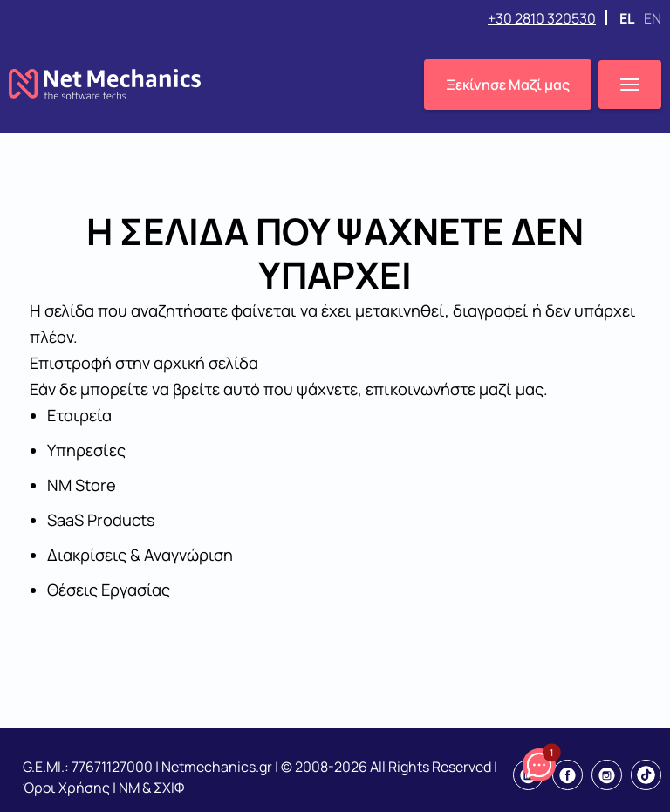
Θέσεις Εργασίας (109, 590)
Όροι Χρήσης (66, 788)
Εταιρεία (79, 415)
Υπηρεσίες (86, 450)
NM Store (82, 485)
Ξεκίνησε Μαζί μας (508, 85)
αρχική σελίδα (206, 363)
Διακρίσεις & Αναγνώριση (140, 555)
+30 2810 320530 (542, 18)
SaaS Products (101, 520)
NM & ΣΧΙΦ (151, 788)
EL (628, 18)
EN (653, 18)
